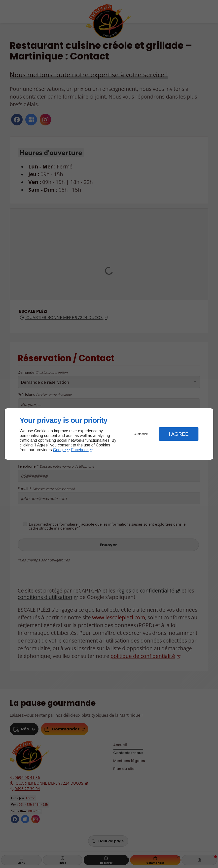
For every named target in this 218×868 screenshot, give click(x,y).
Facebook (80, 450)
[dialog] (109, 434)
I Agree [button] (179, 434)
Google (59, 450)
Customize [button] (141, 434)
